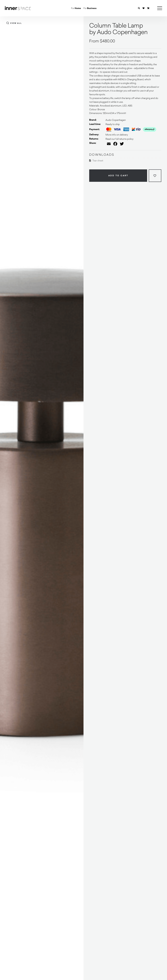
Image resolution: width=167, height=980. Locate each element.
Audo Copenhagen (116, 120)
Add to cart (118, 176)
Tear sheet (96, 161)
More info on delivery (117, 135)
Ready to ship (113, 124)
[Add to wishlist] (155, 176)
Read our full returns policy (119, 139)
